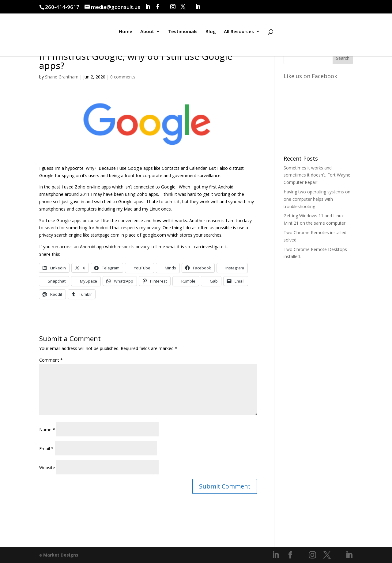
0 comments (123, 77)
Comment (51, 360)
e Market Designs (59, 555)
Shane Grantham (62, 77)
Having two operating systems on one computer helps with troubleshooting (317, 199)
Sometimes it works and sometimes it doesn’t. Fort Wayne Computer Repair (317, 175)
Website (47, 468)
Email (46, 449)
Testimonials (183, 35)
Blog (211, 35)
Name (47, 430)
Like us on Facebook (310, 76)
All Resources (239, 35)
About (147, 35)
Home (126, 35)
